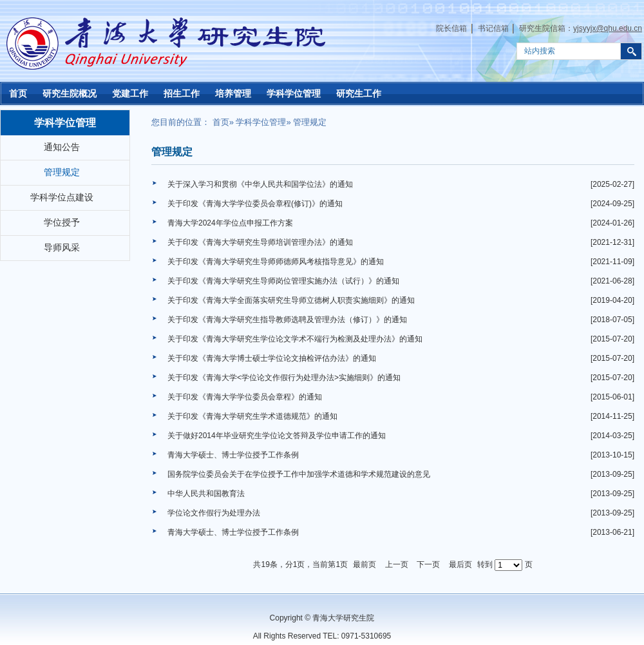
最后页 (460, 564)
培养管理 (233, 93)
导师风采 (62, 247)
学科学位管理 (294, 93)
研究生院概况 (70, 93)
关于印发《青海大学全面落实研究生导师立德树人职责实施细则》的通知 (291, 300)
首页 (18, 93)
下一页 (428, 564)
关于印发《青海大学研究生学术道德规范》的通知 (252, 416)
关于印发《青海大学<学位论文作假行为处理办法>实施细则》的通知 (284, 378)
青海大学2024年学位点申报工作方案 (230, 223)
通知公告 (62, 147)
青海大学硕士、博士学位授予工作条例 (233, 455)
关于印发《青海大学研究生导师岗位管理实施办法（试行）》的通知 (283, 281)
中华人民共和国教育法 (206, 494)
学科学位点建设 (62, 197)
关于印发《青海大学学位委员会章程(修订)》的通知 (255, 204)
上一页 (397, 564)
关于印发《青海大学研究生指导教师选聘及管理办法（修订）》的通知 (287, 320)
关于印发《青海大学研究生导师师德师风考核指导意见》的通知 (276, 262)
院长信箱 (451, 28)
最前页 (365, 564)
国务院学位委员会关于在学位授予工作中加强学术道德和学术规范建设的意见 (299, 474)
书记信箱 (493, 28)
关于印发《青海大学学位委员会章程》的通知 (245, 397)
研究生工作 (359, 93)
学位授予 (62, 222)
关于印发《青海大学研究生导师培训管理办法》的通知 (260, 242)
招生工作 (182, 93)
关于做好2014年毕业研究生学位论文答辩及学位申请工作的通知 (277, 436)
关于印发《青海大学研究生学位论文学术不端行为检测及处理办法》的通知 (295, 339)
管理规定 (62, 172)
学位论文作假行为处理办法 (214, 513)
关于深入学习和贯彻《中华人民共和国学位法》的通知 (260, 184)
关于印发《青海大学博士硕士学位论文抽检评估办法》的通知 (272, 358)
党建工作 (130, 93)
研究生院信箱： (581, 28)
